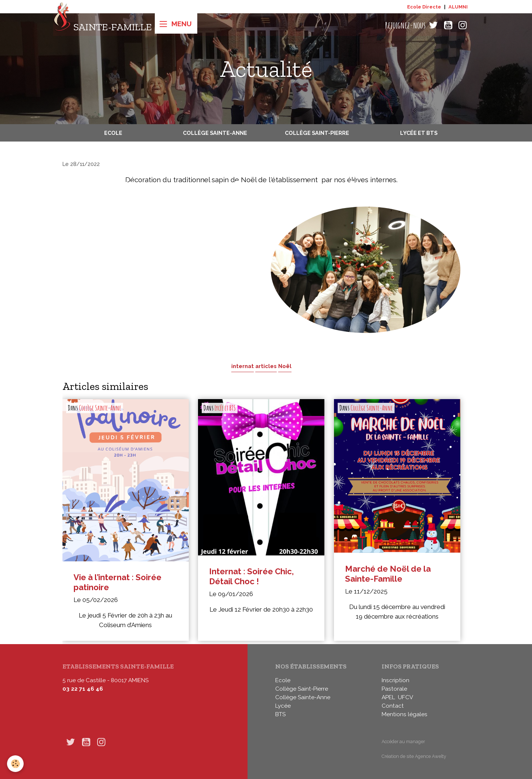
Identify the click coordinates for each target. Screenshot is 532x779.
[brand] (103, 25)
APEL (388, 697)
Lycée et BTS (419, 133)
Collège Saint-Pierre (317, 133)
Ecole (113, 133)
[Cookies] (16, 764)
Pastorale (394, 689)
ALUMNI (458, 7)
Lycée (283, 706)
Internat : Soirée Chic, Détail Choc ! (251, 576)
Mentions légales (405, 714)
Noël (285, 366)
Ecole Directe (424, 7)
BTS (280, 714)
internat (243, 366)
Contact (393, 706)
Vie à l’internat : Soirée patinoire (117, 582)
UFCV (405, 697)
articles (266, 366)
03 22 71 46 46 (83, 689)
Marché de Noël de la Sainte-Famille (388, 574)
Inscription (395, 680)
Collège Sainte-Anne (215, 133)
